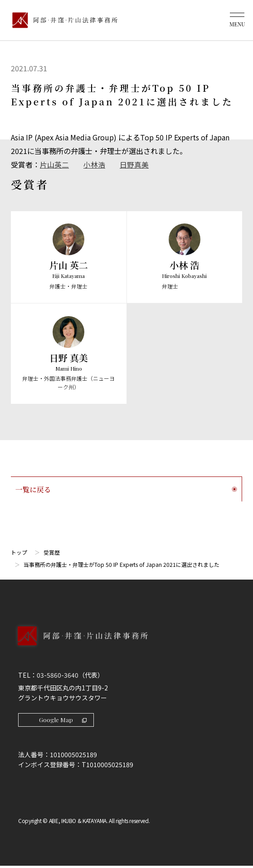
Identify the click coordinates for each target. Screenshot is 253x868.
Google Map (64, 721)
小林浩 (94, 164)
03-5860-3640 (58, 676)
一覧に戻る (126, 490)
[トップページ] (63, 20)
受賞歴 (52, 553)
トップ (19, 553)
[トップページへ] (126, 646)
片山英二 (54, 164)
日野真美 (134, 164)
